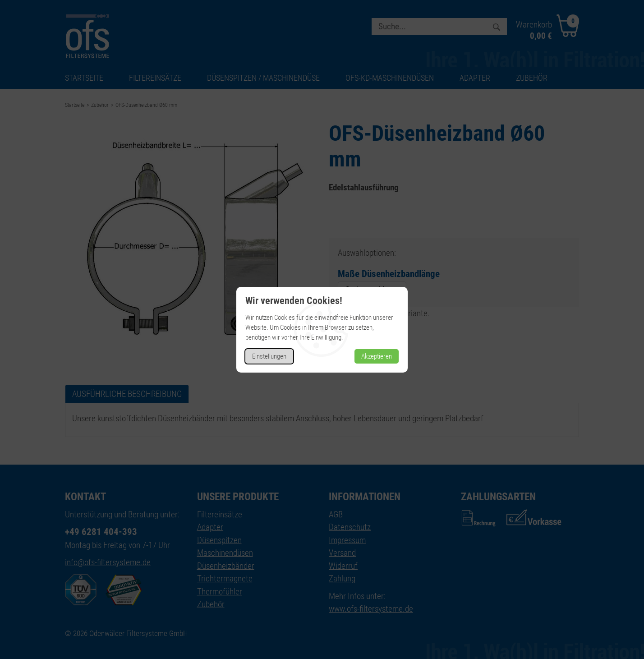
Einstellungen (269, 356)
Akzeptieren (377, 356)
